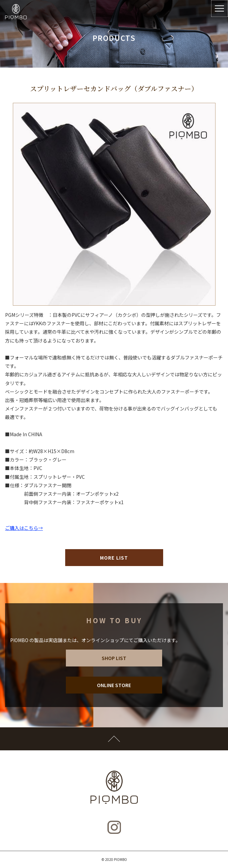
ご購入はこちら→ (24, 528)
